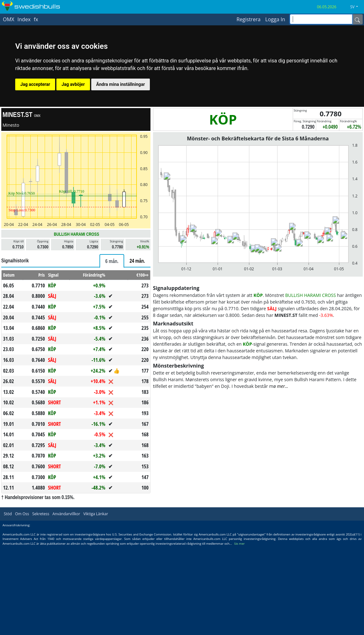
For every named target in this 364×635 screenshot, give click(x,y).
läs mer (240, 544)
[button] (356, 7)
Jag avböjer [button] (73, 84)
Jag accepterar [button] (35, 84)
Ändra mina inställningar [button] (121, 84)
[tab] (112, 261)
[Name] (357, 19)
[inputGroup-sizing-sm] (321, 19)
